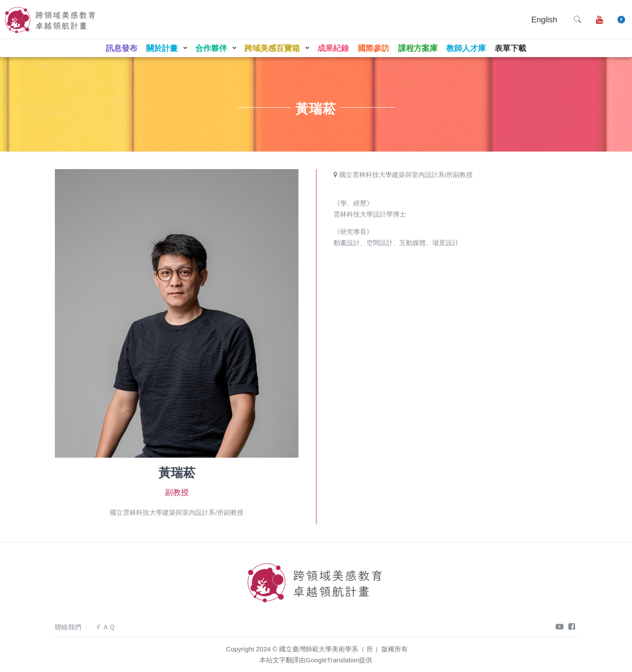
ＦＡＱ (105, 627)
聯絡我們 (68, 627)
